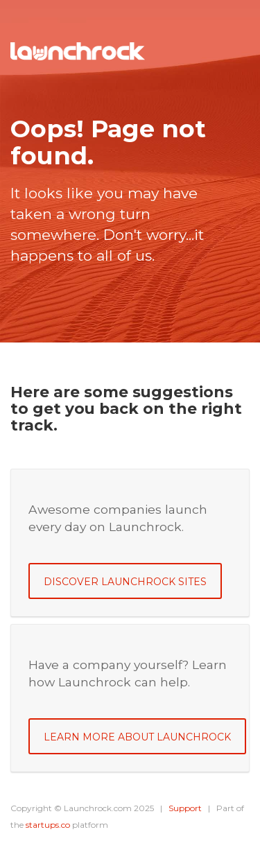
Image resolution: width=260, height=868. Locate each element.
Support (185, 808)
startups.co (48, 825)
